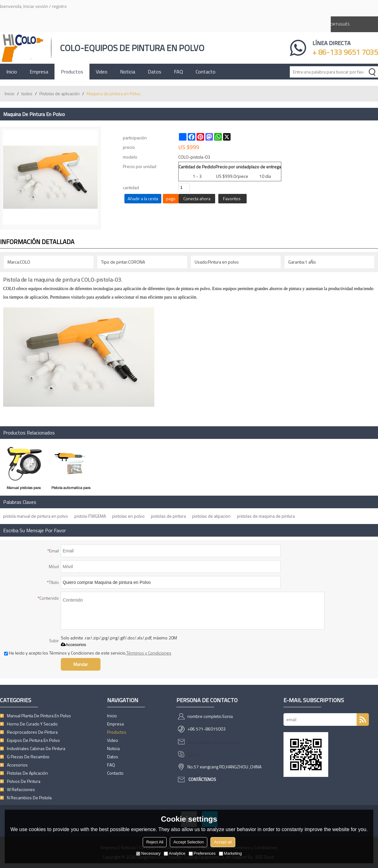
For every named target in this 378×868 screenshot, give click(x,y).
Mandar (81, 664)
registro (59, 6)
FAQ (178, 72)
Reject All (155, 842)
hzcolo (194, 754)
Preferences (202, 853)
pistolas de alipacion (211, 516)
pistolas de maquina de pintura (266, 516)
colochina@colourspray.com (214, 741)
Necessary (148, 853)
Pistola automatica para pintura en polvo (71, 489)
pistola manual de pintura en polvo (36, 516)
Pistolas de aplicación (60, 93)
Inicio (12, 72)
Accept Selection (189, 842)
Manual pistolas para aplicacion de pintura (24, 489)
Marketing (230, 853)
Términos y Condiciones (149, 653)
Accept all (223, 842)
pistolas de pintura (168, 516)
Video (102, 72)
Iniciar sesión (36, 6)
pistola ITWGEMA (90, 516)
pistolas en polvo (128, 516)
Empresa (39, 72)
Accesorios (73, 645)
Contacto (206, 72)
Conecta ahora (197, 198)
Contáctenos (202, 779)
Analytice (175, 853)
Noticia (128, 72)
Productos (72, 72)
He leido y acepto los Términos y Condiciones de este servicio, (88, 653)
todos (27, 93)
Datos (155, 72)
